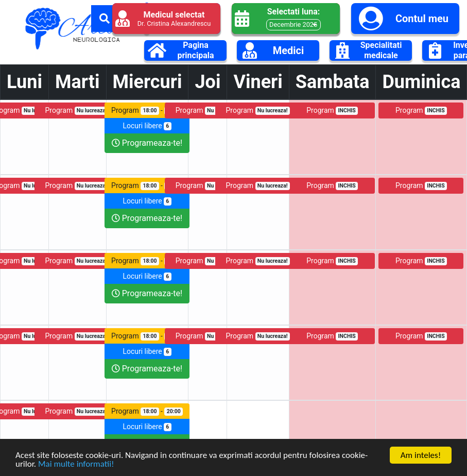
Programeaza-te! (147, 143)
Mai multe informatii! (76, 464)
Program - (147, 110)
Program (77, 110)
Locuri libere (147, 126)
